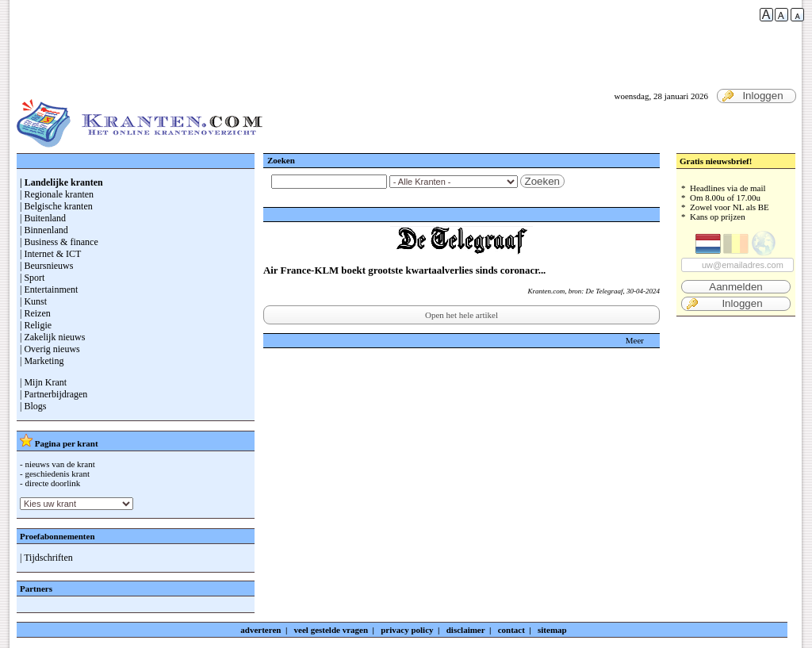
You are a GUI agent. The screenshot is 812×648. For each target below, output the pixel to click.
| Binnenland (44, 230)
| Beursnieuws (46, 266)
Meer (635, 340)
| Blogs (33, 406)
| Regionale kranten (57, 194)
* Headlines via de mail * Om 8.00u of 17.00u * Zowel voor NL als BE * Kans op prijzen (736, 247)
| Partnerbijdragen (54, 394)
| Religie (36, 325)
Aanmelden (735, 287)
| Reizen (35, 313)
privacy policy (407, 630)
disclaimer (466, 630)
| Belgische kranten (56, 206)
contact (511, 630)
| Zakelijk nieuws (52, 337)
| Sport (32, 278)
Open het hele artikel (462, 315)
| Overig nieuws (50, 349)
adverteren (260, 630)
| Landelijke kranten (61, 182)
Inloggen (753, 96)
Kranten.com (546, 291)
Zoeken (542, 181)
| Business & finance (59, 242)
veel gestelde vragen (331, 630)
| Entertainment (49, 289)
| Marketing (42, 361)
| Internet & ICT (50, 254)
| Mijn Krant (43, 382)
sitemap (552, 630)
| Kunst (33, 301)
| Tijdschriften (46, 558)
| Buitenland (43, 218)
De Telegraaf (605, 291)
